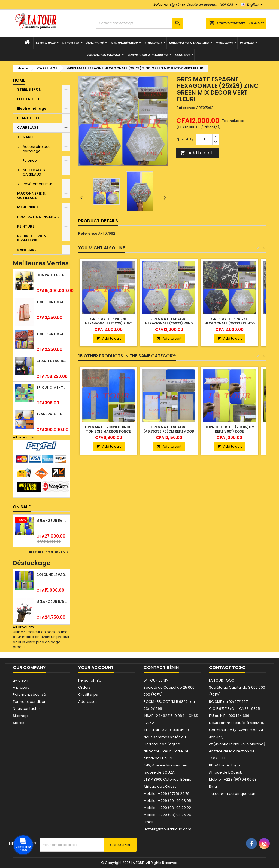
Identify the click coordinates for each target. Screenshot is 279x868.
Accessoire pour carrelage (37, 149)
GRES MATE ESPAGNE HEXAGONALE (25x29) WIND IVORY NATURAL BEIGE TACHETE (169, 325)
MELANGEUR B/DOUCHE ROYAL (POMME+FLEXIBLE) (52, 602)
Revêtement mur (37, 184)
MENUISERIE (224, 43)
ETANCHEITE (153, 43)
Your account (96, 668)
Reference (186, 108)
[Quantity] (204, 139)
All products (23, 437)
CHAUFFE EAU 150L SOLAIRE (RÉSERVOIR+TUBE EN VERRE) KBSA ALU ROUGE (52, 361)
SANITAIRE (182, 55)
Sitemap (20, 716)
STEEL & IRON (46, 43)
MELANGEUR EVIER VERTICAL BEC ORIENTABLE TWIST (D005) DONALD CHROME (52, 521)
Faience (30, 160)
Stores (19, 723)
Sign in (175, 4)
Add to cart (197, 153)
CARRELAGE (71, 43)
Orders (84, 687)
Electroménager (124, 43)
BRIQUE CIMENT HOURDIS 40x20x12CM (52, 387)
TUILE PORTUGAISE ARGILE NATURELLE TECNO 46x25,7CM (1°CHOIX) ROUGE (52, 334)
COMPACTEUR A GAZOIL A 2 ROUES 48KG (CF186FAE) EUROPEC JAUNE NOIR (52, 275)
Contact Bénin (161, 668)
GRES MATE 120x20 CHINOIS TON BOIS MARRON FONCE (109, 429)
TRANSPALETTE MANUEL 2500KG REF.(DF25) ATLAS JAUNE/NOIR (52, 414)
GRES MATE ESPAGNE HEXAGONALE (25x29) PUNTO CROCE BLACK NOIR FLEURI (230, 323)
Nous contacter (26, 709)
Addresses (88, 702)
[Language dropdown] (253, 5)
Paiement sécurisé (29, 694)
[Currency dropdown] (229, 5)
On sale (22, 507)
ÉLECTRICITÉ (95, 43)
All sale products (49, 552)
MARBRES (31, 137)
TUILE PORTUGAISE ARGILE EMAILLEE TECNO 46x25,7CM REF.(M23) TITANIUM (52, 302)
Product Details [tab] (98, 221)
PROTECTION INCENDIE (104, 55)
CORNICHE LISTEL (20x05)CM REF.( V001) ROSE (229, 429)
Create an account (202, 4)
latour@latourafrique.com (234, 794)
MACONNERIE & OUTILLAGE (189, 43)
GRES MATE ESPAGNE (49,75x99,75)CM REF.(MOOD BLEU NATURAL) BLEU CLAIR (169, 431)
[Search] (139, 23)
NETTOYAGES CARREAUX (34, 172)
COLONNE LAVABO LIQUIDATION (52, 575)
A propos (21, 687)
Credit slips (88, 694)
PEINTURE (247, 43)
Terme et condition (30, 702)
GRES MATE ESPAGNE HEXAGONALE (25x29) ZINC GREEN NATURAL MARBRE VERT (108, 323)
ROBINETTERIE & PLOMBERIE (148, 55)
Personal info (90, 680)
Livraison (20, 680)
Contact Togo (227, 668)
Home (19, 80)
